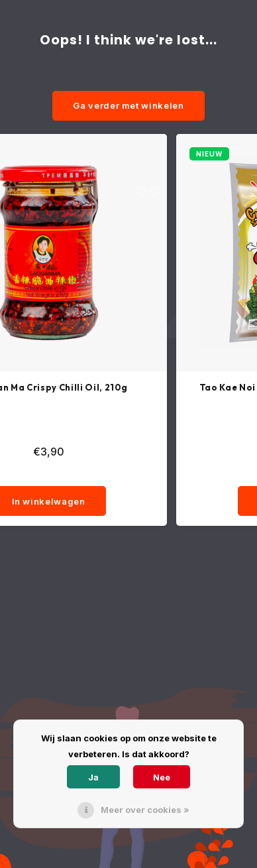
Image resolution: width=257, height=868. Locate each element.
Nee (162, 777)
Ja (93, 777)
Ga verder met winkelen (128, 105)
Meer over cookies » (145, 810)
